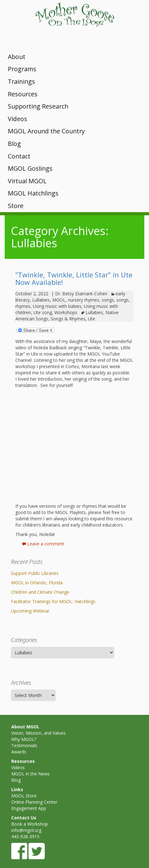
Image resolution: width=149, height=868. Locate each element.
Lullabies (41, 300)
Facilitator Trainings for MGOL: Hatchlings (53, 601)
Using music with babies (57, 306)
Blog (14, 144)
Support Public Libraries (35, 573)
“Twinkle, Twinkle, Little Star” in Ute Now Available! (74, 278)
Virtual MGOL (27, 181)
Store (16, 206)
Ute (92, 319)
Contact (19, 156)
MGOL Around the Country (46, 131)
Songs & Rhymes (68, 319)
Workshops (66, 312)
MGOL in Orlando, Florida (37, 583)
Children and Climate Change (40, 592)
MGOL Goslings (30, 168)
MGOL (59, 300)
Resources (23, 94)
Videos (18, 119)
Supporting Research (38, 106)
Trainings (21, 81)
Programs (22, 69)
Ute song (43, 312)
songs (108, 300)
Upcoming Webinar (30, 611)
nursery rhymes (84, 300)
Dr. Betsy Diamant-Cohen (81, 294)
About (17, 57)
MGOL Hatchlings (33, 193)
